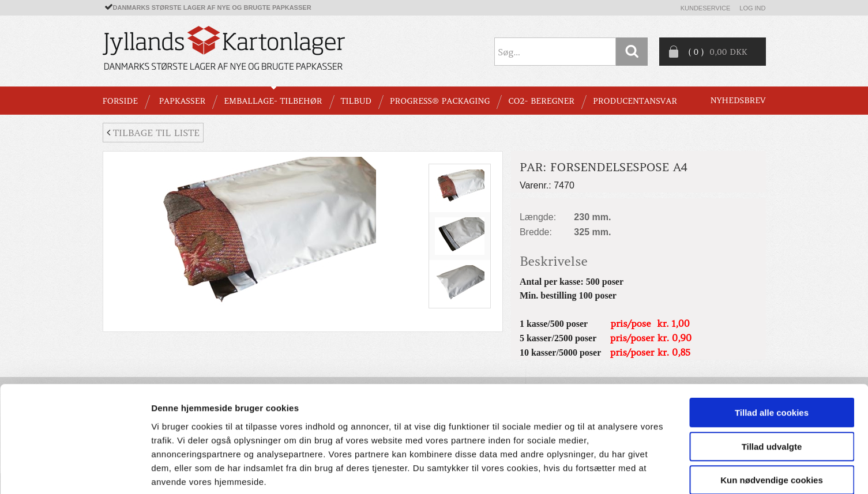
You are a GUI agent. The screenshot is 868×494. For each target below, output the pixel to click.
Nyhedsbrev (738, 100)
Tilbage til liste (153, 133)
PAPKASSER (182, 101)
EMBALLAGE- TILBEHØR (273, 101)
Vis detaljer (600, 471)
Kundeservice (706, 8)
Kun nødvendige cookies (772, 421)
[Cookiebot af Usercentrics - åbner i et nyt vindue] (75, 472)
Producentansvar (635, 101)
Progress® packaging (440, 101)
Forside (120, 101)
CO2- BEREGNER (541, 101)
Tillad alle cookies (772, 353)
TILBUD (356, 101)
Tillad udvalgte (772, 387)
